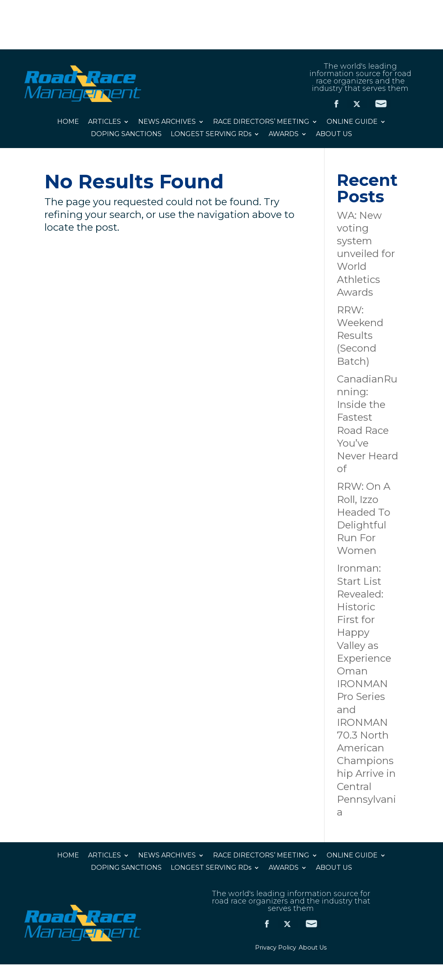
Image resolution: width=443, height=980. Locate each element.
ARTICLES (104, 122)
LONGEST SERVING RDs (211, 134)
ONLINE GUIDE (352, 122)
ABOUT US (334, 134)
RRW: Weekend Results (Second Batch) (360, 336)
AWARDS (284, 134)
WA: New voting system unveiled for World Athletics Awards (366, 254)
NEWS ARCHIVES (167, 122)
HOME (68, 122)
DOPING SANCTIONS (126, 134)
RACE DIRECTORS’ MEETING (261, 122)
